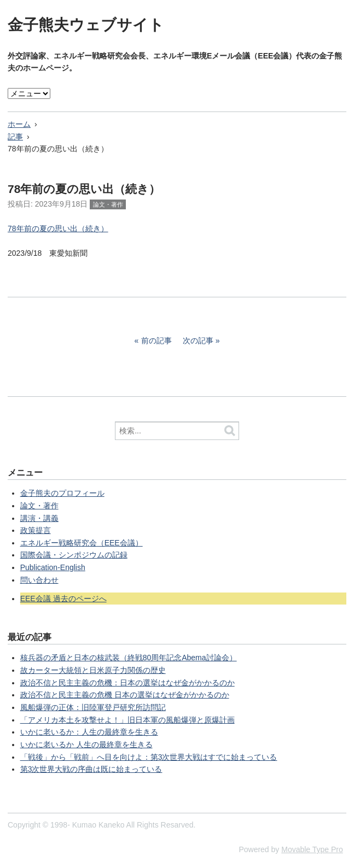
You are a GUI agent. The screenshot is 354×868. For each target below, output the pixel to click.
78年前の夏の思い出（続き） (58, 228)
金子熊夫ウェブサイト (86, 25)
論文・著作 (108, 204)
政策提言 (36, 530)
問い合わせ (39, 580)
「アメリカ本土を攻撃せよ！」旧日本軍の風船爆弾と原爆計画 (127, 720)
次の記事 (198, 341)
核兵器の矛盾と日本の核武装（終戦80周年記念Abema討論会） (129, 658)
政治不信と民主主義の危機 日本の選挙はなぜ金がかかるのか (125, 695)
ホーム (19, 124)
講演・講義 (39, 518)
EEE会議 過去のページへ (63, 599)
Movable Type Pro (312, 849)
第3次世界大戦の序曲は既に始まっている (91, 769)
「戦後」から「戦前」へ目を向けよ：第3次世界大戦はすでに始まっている (149, 757)
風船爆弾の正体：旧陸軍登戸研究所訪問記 (93, 707)
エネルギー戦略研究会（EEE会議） (82, 543)
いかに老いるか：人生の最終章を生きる (89, 732)
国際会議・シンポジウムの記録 (74, 555)
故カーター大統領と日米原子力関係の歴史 (93, 670)
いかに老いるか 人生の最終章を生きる (86, 744)
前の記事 (156, 341)
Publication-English (53, 567)
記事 (15, 137)
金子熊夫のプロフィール (62, 493)
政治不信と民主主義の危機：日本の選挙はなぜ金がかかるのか (127, 683)
